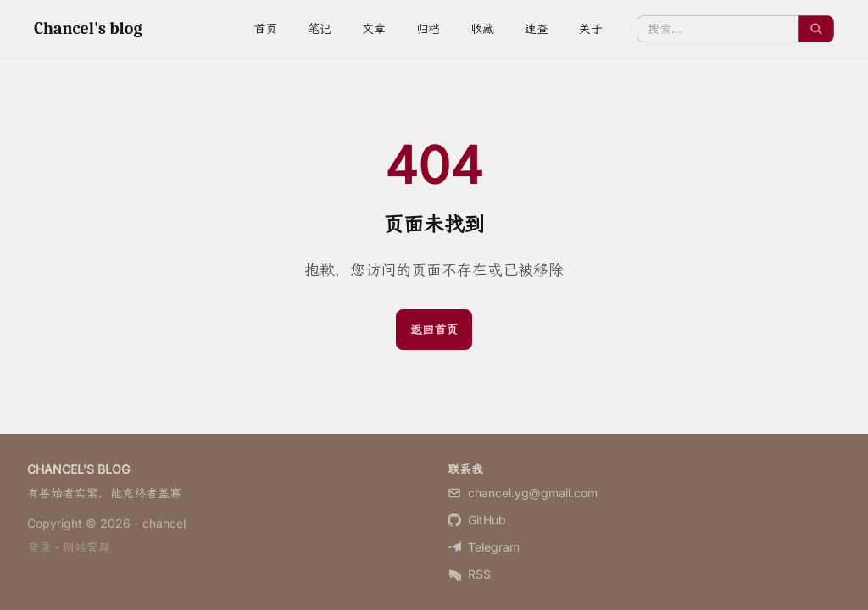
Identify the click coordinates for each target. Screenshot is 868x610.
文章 (374, 28)
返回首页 (434, 329)
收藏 (482, 28)
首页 (265, 28)
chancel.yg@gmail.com (523, 493)
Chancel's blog (88, 28)
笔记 (320, 28)
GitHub (477, 520)
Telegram (484, 547)
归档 (428, 28)
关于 (591, 28)
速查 (537, 28)
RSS (469, 574)
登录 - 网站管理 (69, 547)
